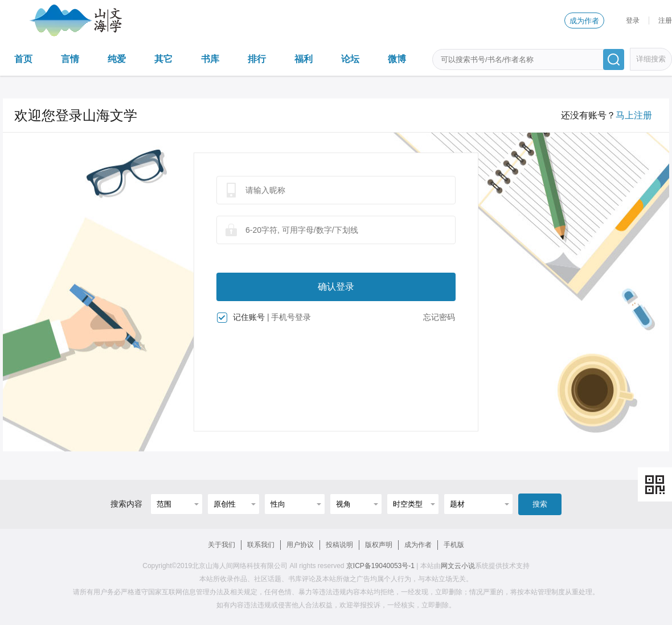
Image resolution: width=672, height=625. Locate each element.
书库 (210, 59)
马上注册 (634, 115)
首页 (23, 59)
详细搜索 (651, 59)
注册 (665, 20)
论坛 (350, 59)
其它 (163, 59)
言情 (70, 59)
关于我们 (222, 545)
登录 (633, 20)
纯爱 (117, 59)
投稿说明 (339, 545)
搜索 (540, 504)
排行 (257, 59)
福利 (304, 59)
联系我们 (261, 545)
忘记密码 (439, 317)
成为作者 (584, 21)
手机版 (454, 545)
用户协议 (300, 545)
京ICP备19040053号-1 (380, 566)
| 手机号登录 (289, 317)
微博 (397, 59)
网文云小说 (458, 566)
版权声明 (379, 545)
